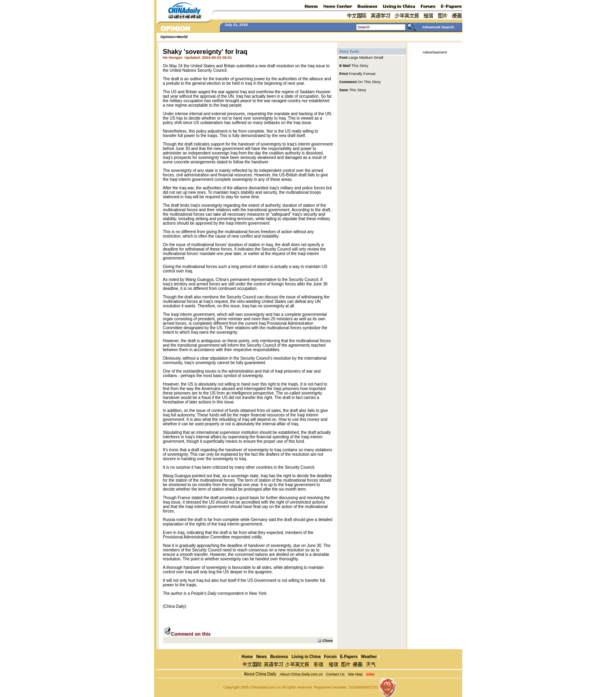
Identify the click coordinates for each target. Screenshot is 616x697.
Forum (330, 657)
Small (379, 58)
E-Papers (349, 657)
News (262, 657)
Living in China (306, 657)
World (182, 37)
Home (247, 657)
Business (279, 657)
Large (353, 58)
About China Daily (260, 674)
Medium (366, 58)
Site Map (355, 674)
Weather (368, 657)
